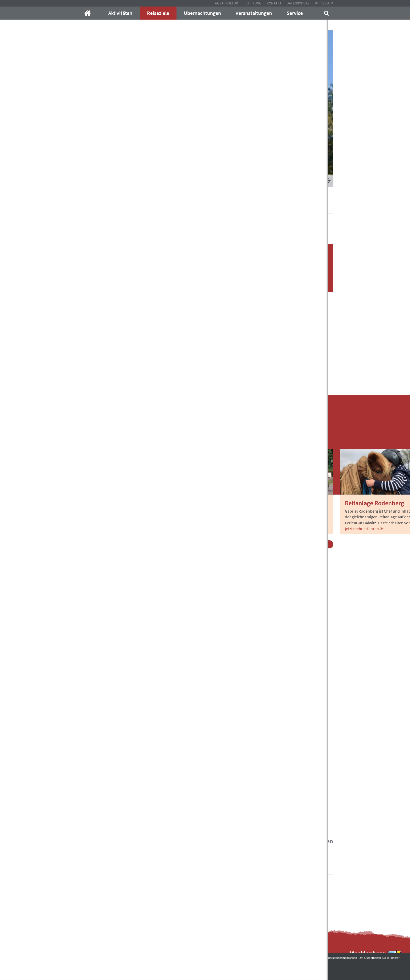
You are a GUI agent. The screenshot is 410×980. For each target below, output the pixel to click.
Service (295, 13)
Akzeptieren (205, 970)
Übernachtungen (202, 13)
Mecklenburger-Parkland (99, 206)
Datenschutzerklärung (19, 962)
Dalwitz (203, 206)
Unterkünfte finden (285, 284)
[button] (268, 853)
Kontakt (274, 3)
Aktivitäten (120, 13)
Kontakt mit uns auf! (232, 896)
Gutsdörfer (182, 206)
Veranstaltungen (254, 13)
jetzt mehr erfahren (99, 529)
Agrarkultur (226, 3)
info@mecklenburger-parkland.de (139, 885)
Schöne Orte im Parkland (147, 206)
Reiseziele (158, 13)
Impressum (324, 3)
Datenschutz (298, 3)
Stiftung (254, 3)
